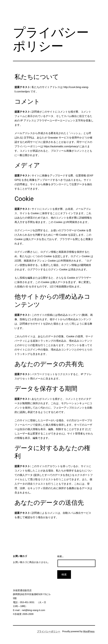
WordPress (89, 631)
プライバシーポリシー (49, 631)
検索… (60, 556)
